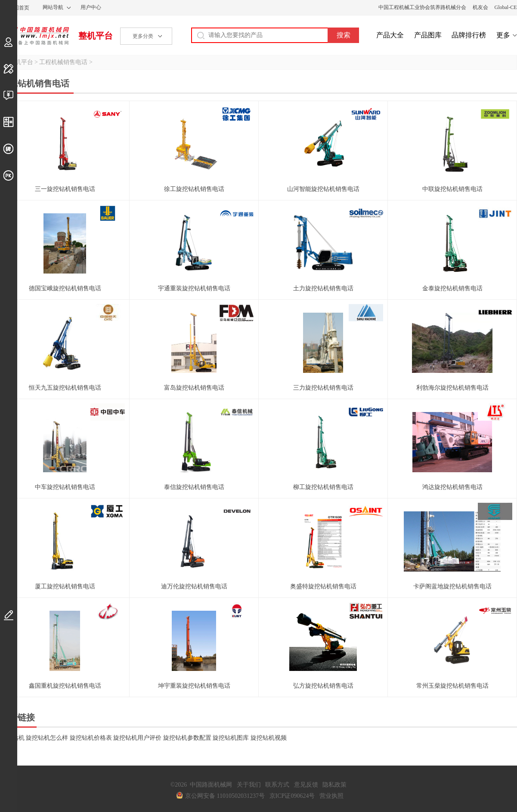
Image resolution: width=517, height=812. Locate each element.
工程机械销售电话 (63, 62)
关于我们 (249, 785)
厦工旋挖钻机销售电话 (65, 586)
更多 (503, 35)
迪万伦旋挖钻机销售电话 (194, 586)
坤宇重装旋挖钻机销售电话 (194, 686)
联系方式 (277, 785)
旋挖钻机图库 (231, 738)
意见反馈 (306, 785)
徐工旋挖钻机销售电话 (194, 189)
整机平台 (96, 36)
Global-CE (506, 7)
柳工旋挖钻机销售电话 (323, 487)
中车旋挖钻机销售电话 (65, 487)
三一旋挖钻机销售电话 (65, 189)
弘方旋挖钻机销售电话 (323, 686)
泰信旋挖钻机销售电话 (194, 487)
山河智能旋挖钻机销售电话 (323, 189)
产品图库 (428, 35)
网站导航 (53, 7)
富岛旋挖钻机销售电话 (194, 388)
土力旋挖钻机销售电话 (323, 288)
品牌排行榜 (469, 35)
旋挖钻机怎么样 (47, 738)
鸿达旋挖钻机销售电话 (452, 487)
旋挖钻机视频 (269, 738)
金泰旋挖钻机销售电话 (452, 288)
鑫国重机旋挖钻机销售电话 (65, 686)
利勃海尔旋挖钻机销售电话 (452, 388)
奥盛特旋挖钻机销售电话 (323, 586)
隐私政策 (334, 785)
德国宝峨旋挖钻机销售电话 (65, 288)
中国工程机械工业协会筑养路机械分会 (422, 7)
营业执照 (331, 796)
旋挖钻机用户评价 (137, 738)
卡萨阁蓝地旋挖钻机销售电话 (452, 586)
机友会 (480, 7)
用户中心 (91, 7)
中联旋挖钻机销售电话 (452, 189)
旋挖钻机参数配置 (187, 738)
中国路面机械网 (35, 36)
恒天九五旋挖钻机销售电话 (65, 388)
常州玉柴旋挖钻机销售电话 (452, 686)
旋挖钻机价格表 (91, 738)
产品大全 (390, 35)
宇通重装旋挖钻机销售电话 (194, 288)
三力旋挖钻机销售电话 (323, 388)
